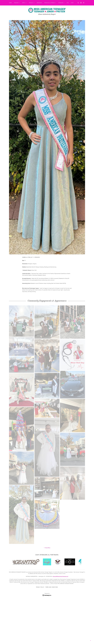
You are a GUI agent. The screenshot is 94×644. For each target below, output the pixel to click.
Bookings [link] (40, 3)
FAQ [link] (68, 3)
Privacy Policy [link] (40, 587)
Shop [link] (72, 3)
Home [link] (10, 3)
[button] (17, 3)
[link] (81, 3)
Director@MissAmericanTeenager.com (60, 576)
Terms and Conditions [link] (52, 587)
